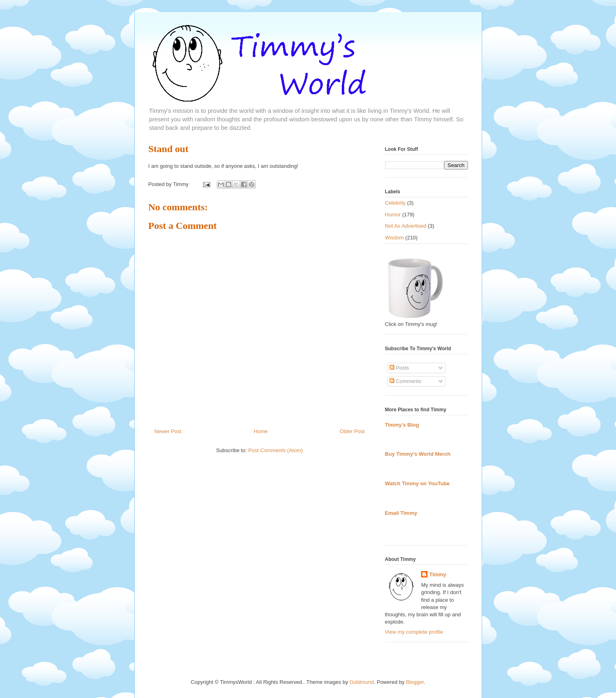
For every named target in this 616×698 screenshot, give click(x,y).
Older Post (352, 431)
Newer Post (168, 431)
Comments (405, 381)
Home (261, 431)
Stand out (168, 149)
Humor (393, 215)
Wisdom (395, 238)
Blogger (415, 682)
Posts (399, 368)
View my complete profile (414, 632)
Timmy (438, 574)
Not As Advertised (406, 226)
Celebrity (395, 203)
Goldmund (362, 682)
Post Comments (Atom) (276, 450)
